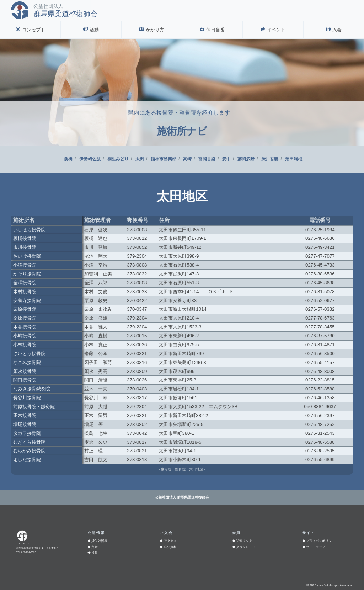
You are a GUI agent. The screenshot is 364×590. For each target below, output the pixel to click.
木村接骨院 (25, 292)
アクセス (170, 541)
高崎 (187, 159)
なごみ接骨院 (27, 362)
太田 (140, 159)
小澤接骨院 (25, 265)
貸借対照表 (99, 541)
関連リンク (244, 541)
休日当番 (215, 30)
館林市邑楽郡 (164, 159)
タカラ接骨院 (27, 433)
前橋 (68, 159)
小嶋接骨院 (25, 336)
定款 (95, 547)
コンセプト (34, 30)
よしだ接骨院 (27, 460)
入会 (337, 30)
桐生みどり (118, 159)
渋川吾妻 (270, 159)
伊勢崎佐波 (90, 159)
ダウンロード (246, 547)
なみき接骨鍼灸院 (32, 389)
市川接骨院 (25, 247)
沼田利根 (294, 159)
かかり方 (155, 30)
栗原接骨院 (25, 309)
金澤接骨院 (25, 283)
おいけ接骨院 (27, 256)
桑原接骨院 (25, 318)
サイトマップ (316, 547)
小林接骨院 (25, 345)
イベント (276, 30)
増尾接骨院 (25, 424)
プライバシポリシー (320, 541)
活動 (94, 30)
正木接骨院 (25, 415)
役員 (95, 553)
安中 (226, 159)
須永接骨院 (25, 371)
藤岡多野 (246, 159)
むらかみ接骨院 (29, 451)
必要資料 (170, 547)
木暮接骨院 (25, 327)
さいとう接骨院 (29, 354)
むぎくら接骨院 (29, 442)
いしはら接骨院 (29, 230)
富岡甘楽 (207, 159)
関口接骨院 (25, 380)
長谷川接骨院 (27, 398)
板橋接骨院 (25, 238)
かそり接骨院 (27, 274)
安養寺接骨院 (27, 301)
